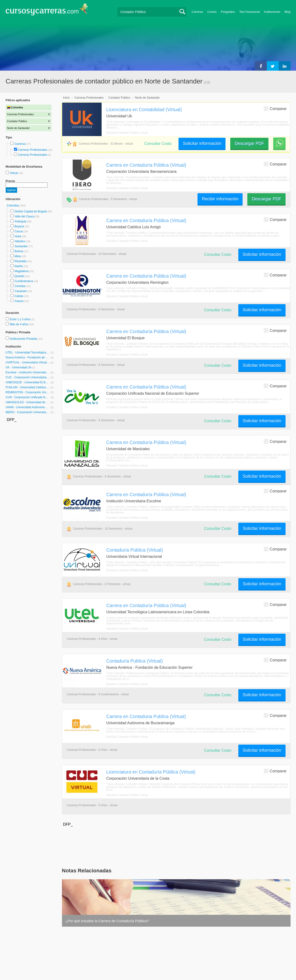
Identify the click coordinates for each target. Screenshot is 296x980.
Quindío (19, 276)
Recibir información (220, 199)
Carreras (197, 12)
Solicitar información (202, 143)
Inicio (66, 98)
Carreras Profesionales (33, 150)
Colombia (13, 206)
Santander (21, 246)
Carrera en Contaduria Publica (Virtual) (146, 716)
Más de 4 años (19, 324)
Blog (288, 12)
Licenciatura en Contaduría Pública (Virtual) (151, 772)
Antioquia (20, 221)
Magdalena (21, 271)
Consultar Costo (158, 144)
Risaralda (21, 261)
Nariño (19, 266)
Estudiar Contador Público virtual (127, 133)
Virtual (14, 173)
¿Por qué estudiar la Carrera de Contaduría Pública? (107, 921)
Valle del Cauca (24, 216)
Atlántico (20, 241)
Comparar (275, 108)
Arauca (19, 301)
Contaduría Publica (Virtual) (135, 661)
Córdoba (20, 286)
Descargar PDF (249, 143)
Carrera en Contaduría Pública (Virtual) (146, 165)
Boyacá (19, 226)
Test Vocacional (249, 12)
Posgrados (228, 12)
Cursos (212, 12)
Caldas (19, 296)
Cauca (19, 231)
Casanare (21, 291)
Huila (18, 236)
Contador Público (119, 98)
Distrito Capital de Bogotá (31, 211)
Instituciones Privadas (26, 339)
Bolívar (19, 251)
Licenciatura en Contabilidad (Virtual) (144, 110)
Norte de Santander (147, 98)
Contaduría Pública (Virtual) (135, 550)
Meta (18, 256)
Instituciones (272, 12)
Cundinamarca (24, 281)
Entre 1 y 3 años (21, 319)
